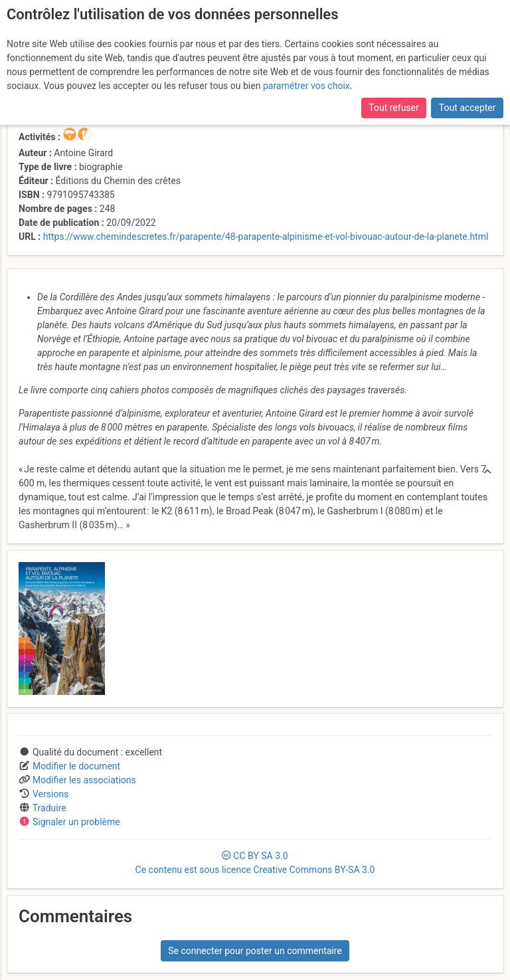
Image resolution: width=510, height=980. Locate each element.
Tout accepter (467, 108)
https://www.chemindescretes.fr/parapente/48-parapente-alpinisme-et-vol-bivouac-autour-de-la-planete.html (266, 237)
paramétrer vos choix (306, 86)
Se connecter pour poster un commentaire (255, 951)
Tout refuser (393, 108)
